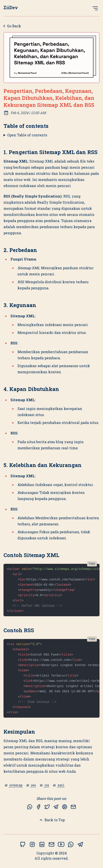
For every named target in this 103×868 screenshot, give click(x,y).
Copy (92, 564)
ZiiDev (11, 7)
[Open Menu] (95, 8)
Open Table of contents (27, 135)
